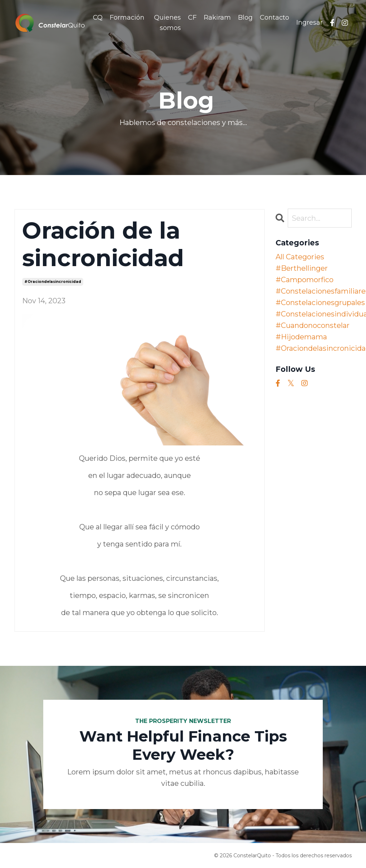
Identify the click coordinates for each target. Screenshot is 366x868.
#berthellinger (302, 268)
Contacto (274, 18)
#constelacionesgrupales (314, 303)
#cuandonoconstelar (313, 325)
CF (192, 18)
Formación (127, 18)
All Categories (300, 257)
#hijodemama (301, 337)
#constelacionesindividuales (314, 314)
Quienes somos (167, 23)
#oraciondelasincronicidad (53, 282)
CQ (98, 18)
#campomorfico (305, 280)
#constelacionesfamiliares (314, 291)
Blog (245, 18)
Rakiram (217, 18)
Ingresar (310, 23)
